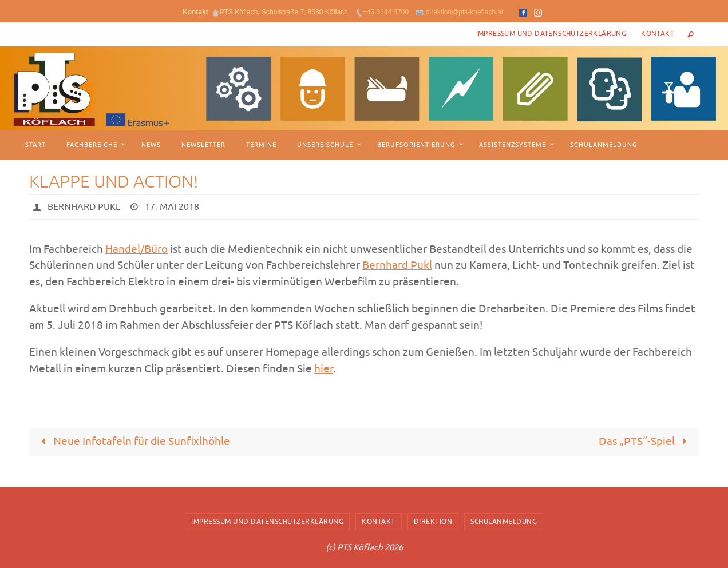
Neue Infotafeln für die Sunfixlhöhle (133, 442)
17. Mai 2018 (172, 207)
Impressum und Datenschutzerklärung (551, 34)
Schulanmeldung (504, 522)
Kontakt (658, 34)
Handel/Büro (136, 249)
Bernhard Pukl (84, 207)
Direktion (433, 522)
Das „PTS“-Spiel (646, 442)
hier (324, 369)
